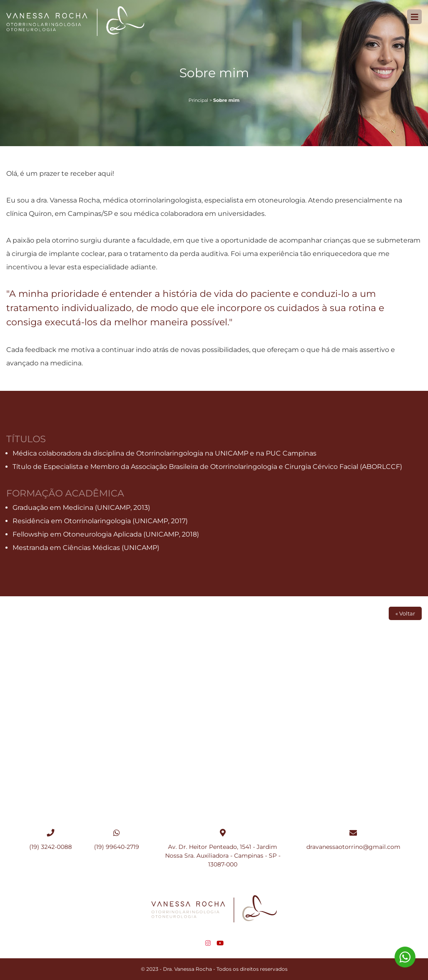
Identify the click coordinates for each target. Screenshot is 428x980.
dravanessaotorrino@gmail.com (353, 847)
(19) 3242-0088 (51, 847)
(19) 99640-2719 (117, 847)
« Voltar (405, 613)
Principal (198, 100)
